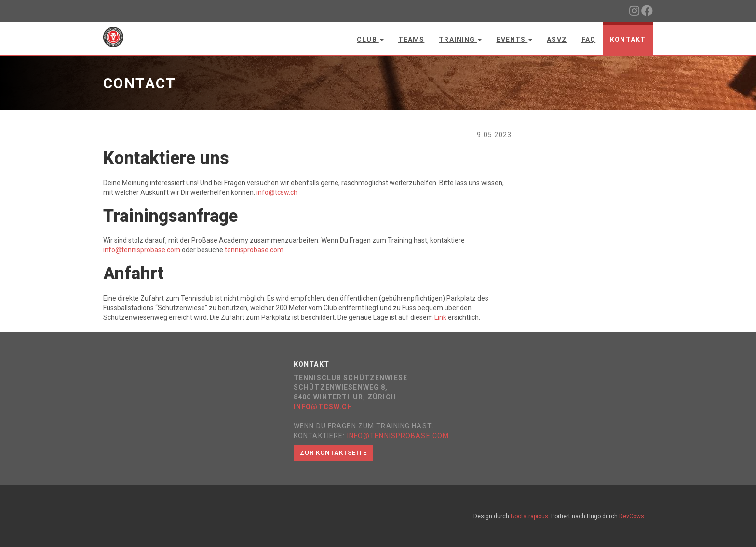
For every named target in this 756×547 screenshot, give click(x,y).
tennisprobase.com (254, 250)
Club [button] (370, 40)
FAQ (588, 40)
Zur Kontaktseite (333, 453)
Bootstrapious (529, 516)
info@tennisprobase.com (142, 250)
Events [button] (514, 40)
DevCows (632, 516)
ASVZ (557, 40)
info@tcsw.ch (277, 192)
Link (440, 317)
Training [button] (460, 40)
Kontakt (628, 40)
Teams (412, 40)
